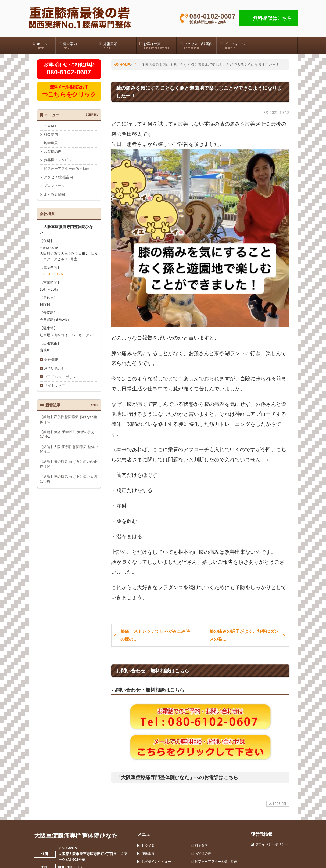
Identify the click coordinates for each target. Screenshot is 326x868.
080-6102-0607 (52, 275)
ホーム (44, 46)
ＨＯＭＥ (51, 127)
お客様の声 (158, 46)
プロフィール (238, 46)
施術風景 (117, 46)
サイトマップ (55, 387)
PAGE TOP (277, 806)
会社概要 (51, 361)
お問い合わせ (55, 370)
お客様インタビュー (60, 161)
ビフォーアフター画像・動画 (67, 170)
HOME (123, 65)
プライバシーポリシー (62, 379)
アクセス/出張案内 (198, 46)
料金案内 (77, 46)
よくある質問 (54, 196)
